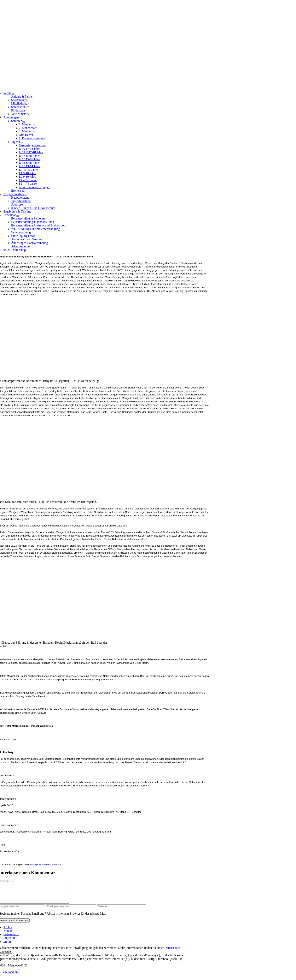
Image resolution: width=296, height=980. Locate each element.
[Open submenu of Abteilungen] (20, 118)
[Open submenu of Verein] (13, 94)
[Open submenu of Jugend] (21, 143)
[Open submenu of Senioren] (24, 122)
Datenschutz (172, 952)
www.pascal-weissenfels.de (46, 865)
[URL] (122, 911)
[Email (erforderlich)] (71, 911)
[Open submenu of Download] (18, 216)
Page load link (10, 977)
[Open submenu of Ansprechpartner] (26, 195)
